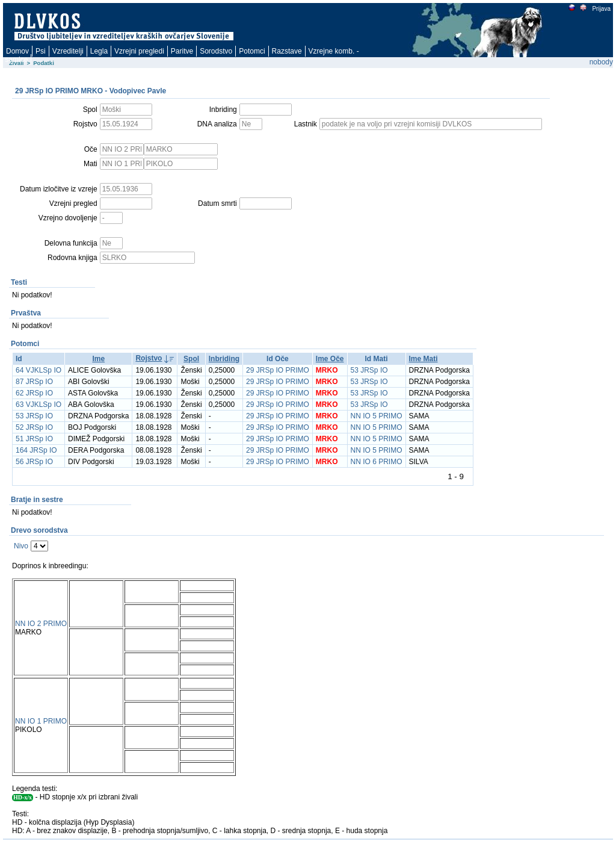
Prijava (601, 9)
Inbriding (224, 359)
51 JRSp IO (34, 439)
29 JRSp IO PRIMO (278, 370)
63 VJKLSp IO (38, 405)
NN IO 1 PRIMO (41, 721)
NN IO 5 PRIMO (377, 416)
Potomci (252, 51)
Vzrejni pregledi (139, 51)
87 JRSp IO (34, 382)
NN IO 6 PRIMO (377, 462)
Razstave (287, 51)
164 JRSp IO (36, 450)
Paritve (182, 51)
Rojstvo (149, 358)
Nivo (21, 546)
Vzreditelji (68, 51)
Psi (41, 51)
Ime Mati (423, 359)
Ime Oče (330, 359)
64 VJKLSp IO (38, 370)
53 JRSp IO (369, 370)
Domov (17, 51)
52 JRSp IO (34, 427)
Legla (99, 51)
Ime (98, 359)
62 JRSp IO (34, 393)
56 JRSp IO (34, 462)
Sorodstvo (216, 51)
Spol (191, 359)
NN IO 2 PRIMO (41, 624)
